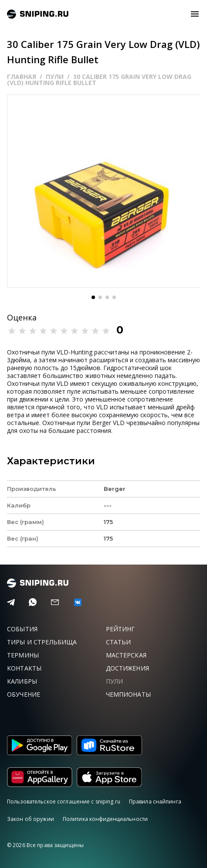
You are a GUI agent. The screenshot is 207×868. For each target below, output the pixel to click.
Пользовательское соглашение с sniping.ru (64, 802)
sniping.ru (38, 14)
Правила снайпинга (155, 802)
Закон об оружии (31, 819)
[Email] (55, 602)
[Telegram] (11, 602)
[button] (93, 297)
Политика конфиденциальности (105, 819)
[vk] (78, 602)
